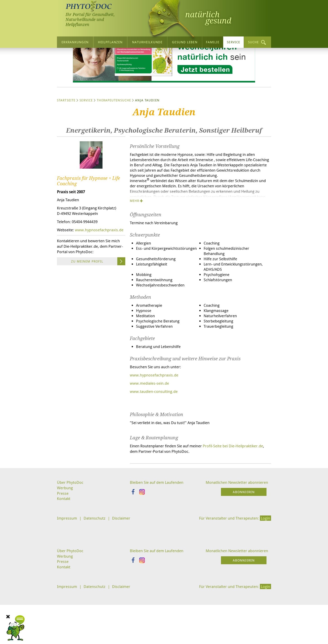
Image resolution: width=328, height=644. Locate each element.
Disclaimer (125, 573)
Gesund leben (185, 41)
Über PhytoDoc (71, 536)
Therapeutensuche (114, 141)
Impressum (68, 573)
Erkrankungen (75, 41)
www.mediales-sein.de (151, 435)
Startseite (66, 141)
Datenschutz (96, 573)
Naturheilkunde (147, 41)
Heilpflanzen (110, 41)
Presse (63, 547)
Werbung (65, 541)
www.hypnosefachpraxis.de (83, 278)
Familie (213, 41)
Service (233, 41)
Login (265, 573)
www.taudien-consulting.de (155, 443)
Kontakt (64, 553)
